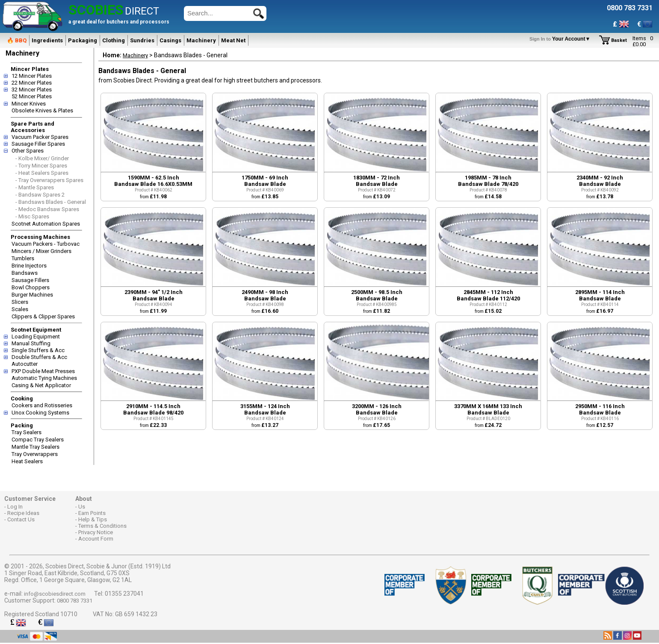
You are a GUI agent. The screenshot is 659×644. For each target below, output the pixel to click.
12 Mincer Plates (32, 76)
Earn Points (92, 513)
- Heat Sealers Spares (42, 173)
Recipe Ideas (23, 513)
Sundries (142, 40)
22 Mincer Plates (32, 83)
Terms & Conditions (102, 526)
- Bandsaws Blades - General (51, 202)
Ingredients (47, 40)
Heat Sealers (27, 461)
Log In (15, 507)
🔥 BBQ (17, 40)
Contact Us (21, 519)
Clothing (114, 40)
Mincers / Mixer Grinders (41, 251)
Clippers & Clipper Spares (43, 316)
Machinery (201, 40)
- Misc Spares (32, 216)
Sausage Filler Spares (38, 144)
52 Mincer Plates (32, 96)
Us (82, 507)
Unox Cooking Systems (40, 413)
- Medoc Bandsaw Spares (47, 209)
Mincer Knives (29, 104)
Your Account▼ (561, 39)
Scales (20, 309)
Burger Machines (32, 295)
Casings (170, 40)
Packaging (83, 40)
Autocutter (25, 364)
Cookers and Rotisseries (42, 405)
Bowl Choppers (31, 287)
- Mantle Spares (35, 187)
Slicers (20, 302)
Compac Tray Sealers (38, 440)
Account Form (96, 539)
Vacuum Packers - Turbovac (46, 244)
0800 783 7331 (75, 601)
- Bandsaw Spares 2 (40, 195)
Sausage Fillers (30, 280)
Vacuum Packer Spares (40, 137)
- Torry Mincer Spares (41, 166)
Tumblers (23, 258)
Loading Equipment (36, 337)
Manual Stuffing (31, 343)
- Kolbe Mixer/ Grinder (42, 158)
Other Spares (28, 151)
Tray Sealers (27, 432)
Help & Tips (93, 519)
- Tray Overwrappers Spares (49, 180)
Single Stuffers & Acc (38, 350)
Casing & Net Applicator (41, 385)
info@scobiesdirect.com (55, 594)
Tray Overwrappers (35, 454)
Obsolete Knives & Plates (42, 110)
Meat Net (233, 40)
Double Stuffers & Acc (39, 357)
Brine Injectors (29, 266)
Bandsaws (25, 273)
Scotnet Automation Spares (46, 224)
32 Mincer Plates (32, 90)
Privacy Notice (96, 532)
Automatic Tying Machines (44, 378)
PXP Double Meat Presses (43, 371)
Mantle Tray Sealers (35, 447)
